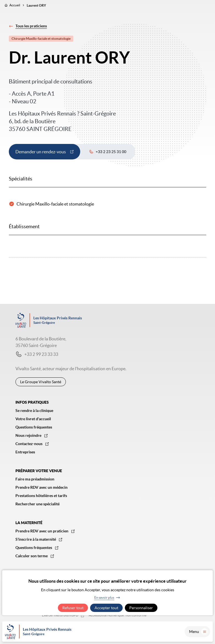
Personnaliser (141, 608)
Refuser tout (73, 608)
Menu (198, 632)
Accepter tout (106, 608)
